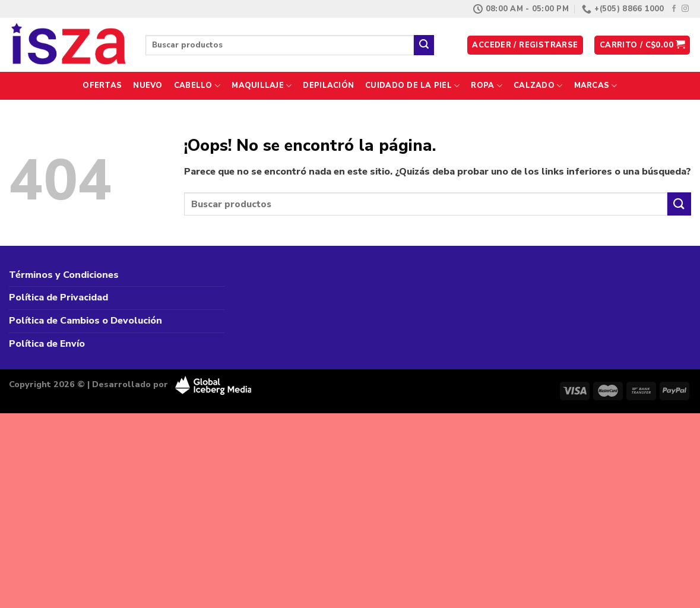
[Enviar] (424, 45)
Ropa (486, 86)
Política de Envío (47, 344)
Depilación (328, 85)
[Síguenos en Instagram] (685, 9)
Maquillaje (262, 86)
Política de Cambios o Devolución (85, 321)
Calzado (538, 86)
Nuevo (148, 85)
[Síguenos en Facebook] (674, 9)
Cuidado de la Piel (412, 86)
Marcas (596, 86)
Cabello (197, 86)
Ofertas (102, 85)
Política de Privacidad (58, 297)
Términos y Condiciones (64, 275)
